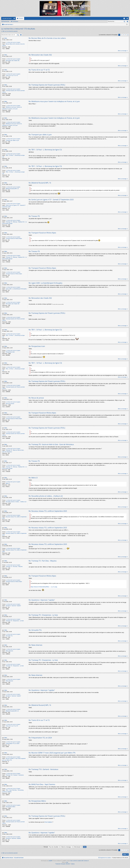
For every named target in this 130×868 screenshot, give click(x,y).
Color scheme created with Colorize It (79, 861)
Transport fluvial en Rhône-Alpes (14, 238)
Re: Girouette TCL (35, 630)
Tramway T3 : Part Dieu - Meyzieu (14, 566)
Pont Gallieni (48, 822)
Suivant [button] (128, 35)
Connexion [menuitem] (128, 19)
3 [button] (123, 35)
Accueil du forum (7, 18)
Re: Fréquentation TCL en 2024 (40, 738)
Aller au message (122, 51)
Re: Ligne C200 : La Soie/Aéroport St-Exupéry (45, 283)
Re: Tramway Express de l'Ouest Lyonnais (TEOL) (47, 85)
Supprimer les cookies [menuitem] (105, 858)
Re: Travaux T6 (34, 216)
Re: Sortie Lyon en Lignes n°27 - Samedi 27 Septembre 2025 (51, 200)
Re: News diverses (35, 645)
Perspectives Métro (10, 807)
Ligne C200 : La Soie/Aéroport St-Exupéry (16, 289)
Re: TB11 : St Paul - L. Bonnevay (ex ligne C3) (45, 150)
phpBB (50, 861)
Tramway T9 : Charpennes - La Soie (15, 621)
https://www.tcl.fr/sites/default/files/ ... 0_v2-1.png (44, 587)
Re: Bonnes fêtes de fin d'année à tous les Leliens (47, 38)
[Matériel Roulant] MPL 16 (12, 189)
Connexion (15, 21)
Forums (21, 18)
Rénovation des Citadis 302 (13, 61)
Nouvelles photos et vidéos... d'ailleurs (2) (16, 502)
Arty (67, 862)
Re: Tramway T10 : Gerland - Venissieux (43, 769)
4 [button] (126, 35)
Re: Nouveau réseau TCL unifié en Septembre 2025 (48, 511)
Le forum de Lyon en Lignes (13, 42)
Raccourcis (15, 19)
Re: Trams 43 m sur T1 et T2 (39, 70)
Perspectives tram (10, 352)
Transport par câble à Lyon (12, 140)
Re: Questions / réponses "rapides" (42, 600)
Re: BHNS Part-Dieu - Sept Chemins (42, 784)
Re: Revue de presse (36, 398)
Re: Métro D (33, 478)
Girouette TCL (9, 636)
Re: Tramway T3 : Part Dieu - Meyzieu (43, 561)
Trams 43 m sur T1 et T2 (12, 75)
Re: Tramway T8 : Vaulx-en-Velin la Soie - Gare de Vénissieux (51, 444)
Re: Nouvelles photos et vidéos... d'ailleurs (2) (46, 496)
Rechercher (6, 21)
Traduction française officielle (63, 864)
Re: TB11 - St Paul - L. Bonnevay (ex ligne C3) (45, 363)
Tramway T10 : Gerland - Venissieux (15, 775)
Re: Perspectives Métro (37, 801)
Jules (6, 38)
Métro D (8, 483)
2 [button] (121, 35)
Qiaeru (73, 864)
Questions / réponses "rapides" (13, 606)
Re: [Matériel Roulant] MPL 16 (40, 183)
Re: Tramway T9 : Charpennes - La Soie (43, 615)
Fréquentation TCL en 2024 (12, 743)
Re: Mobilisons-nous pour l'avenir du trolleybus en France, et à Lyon (54, 101)
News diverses (9, 651)
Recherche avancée (127, 21)
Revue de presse (10, 404)
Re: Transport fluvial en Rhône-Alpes (42, 233)
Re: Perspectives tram (37, 346)
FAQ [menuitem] (125, 19)
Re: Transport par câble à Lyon (40, 135)
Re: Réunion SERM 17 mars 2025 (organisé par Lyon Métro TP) (52, 753)
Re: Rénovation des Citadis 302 (40, 55)
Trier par (46, 847)
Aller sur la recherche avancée (10, 31)
